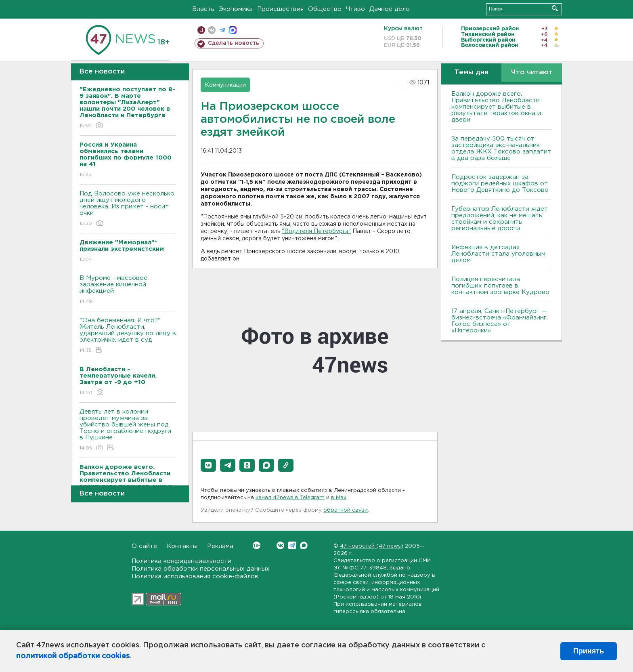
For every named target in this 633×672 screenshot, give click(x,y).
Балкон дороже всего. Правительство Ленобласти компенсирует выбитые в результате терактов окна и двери (496, 107)
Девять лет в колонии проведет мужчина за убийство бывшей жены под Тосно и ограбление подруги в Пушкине (128, 430)
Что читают (532, 72)
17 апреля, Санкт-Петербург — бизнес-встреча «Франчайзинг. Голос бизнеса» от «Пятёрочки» (500, 321)
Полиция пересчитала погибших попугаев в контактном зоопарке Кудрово (500, 286)
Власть (203, 9)
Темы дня (471, 72)
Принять (589, 651)
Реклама (220, 546)
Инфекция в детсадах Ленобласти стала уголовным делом (498, 254)
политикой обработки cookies (73, 656)
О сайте (144, 546)
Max (304, 545)
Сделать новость (234, 43)
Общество (325, 9)
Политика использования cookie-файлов (195, 576)
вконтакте (212, 30)
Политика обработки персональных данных (201, 569)
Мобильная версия (201, 30)
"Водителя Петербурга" (316, 231)
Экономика (236, 9)
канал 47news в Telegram (290, 498)
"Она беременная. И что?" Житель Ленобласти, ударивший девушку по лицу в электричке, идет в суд (128, 336)
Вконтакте (257, 545)
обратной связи (346, 510)
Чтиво (355, 9)
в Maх (339, 498)
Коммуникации (225, 85)
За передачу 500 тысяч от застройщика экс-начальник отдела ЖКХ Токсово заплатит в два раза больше (501, 148)
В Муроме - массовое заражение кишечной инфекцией (128, 290)
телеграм (222, 30)
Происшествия (280, 9)
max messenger (233, 30)
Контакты (182, 546)
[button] (208, 465)
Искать (555, 8)
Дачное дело (390, 9)
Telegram (292, 545)
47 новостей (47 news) (372, 546)
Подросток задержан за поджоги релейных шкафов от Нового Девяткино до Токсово (500, 184)
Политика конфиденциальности (181, 561)
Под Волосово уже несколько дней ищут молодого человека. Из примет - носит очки (128, 209)
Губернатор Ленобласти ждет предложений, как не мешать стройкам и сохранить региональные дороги (500, 219)
